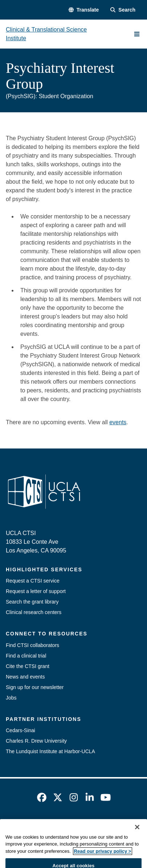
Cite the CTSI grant (28, 666)
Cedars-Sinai (21, 730)
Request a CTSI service (33, 581)
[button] (84, 10)
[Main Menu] (137, 34)
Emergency (24, 826)
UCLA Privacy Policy (109, 826)
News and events (25, 677)
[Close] (137, 844)
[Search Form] (123, 10)
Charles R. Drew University (36, 741)
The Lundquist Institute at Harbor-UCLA (50, 751)
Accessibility (61, 826)
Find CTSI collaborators (32, 645)
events (118, 422)
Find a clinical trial (26, 656)
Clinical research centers (34, 612)
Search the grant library (32, 602)
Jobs (11, 698)
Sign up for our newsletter (35, 687)
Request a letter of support (36, 591)
